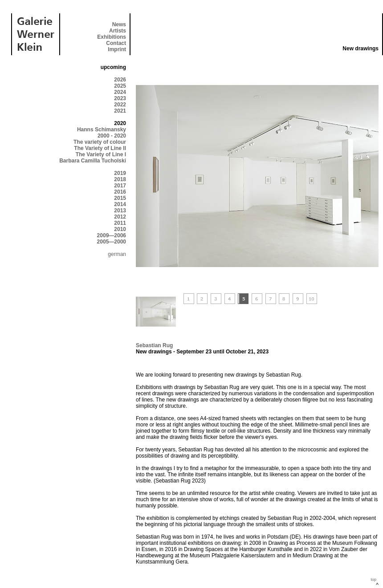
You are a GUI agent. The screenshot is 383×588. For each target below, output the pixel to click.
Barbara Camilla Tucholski (93, 161)
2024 (120, 92)
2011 (120, 223)
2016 (120, 192)
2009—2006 (112, 235)
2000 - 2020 (112, 136)
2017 (120, 186)
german (117, 254)
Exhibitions (112, 37)
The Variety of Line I (101, 154)
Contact (116, 43)
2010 (120, 229)
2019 (120, 173)
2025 (120, 86)
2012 (120, 217)
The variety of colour (100, 142)
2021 (120, 111)
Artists (118, 31)
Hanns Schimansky (102, 130)
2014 (120, 204)
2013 (120, 211)
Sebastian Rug (154, 345)
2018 (120, 179)
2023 (120, 98)
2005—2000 (112, 242)
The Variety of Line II (100, 148)
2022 (120, 105)
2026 (120, 80)
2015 (120, 198)
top (373, 580)
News (119, 24)
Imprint (117, 49)
